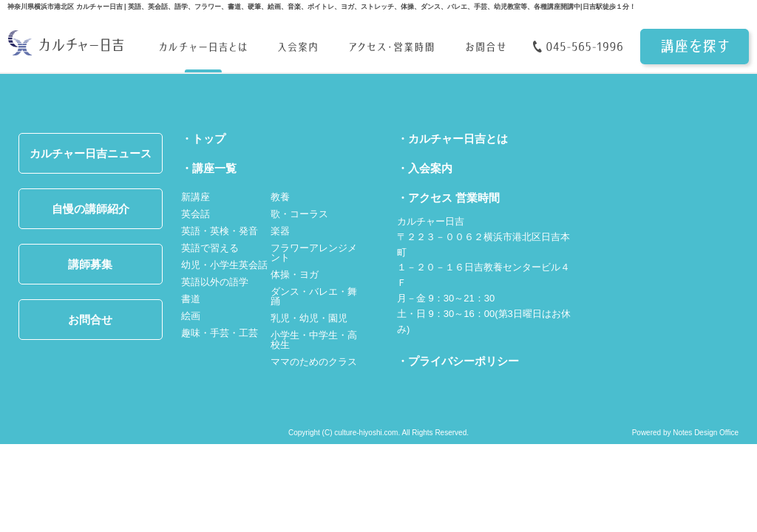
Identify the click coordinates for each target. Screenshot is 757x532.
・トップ (203, 139)
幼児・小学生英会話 (224, 265)
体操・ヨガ (295, 274)
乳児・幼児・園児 (309, 318)
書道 (191, 299)
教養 (280, 197)
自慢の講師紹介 (91, 209)
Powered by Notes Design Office (685, 433)
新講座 (196, 197)
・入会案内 (425, 168)
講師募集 (90, 264)
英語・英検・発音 (220, 231)
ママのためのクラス (314, 362)
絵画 (191, 316)
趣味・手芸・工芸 (220, 333)
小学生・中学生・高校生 (314, 340)
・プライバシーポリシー (458, 361)
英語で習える (210, 248)
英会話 (196, 214)
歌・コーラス (299, 214)
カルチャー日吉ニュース (91, 153)
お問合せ (90, 320)
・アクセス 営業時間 (448, 198)
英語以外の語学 (215, 282)
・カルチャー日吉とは (452, 139)
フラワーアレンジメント (314, 253)
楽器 (280, 231)
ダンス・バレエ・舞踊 (314, 296)
